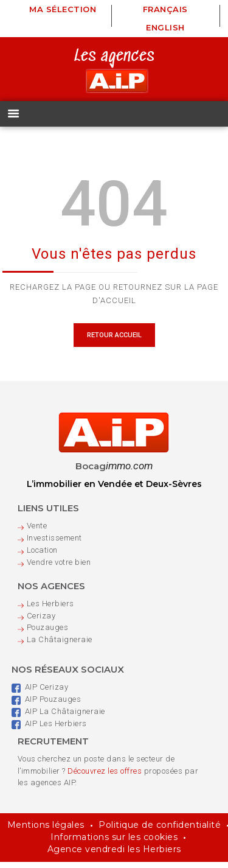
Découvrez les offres (105, 776)
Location (42, 556)
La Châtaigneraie (60, 646)
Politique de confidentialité (160, 831)
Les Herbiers (50, 609)
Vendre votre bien (59, 568)
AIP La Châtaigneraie (58, 717)
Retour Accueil (114, 341)
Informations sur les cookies (114, 843)
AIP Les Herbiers (49, 729)
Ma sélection (63, 9)
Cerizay (41, 621)
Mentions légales (46, 831)
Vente (37, 532)
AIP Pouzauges (47, 705)
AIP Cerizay (40, 693)
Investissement (54, 544)
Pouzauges (48, 633)
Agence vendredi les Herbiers (114, 855)
